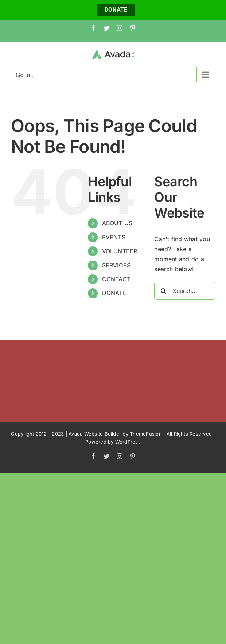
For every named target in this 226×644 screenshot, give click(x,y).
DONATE (116, 10)
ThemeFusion (146, 434)
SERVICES (116, 265)
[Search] (163, 291)
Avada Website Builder (95, 434)
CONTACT (116, 279)
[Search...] (185, 291)
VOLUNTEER (120, 251)
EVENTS (114, 237)
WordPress (128, 442)
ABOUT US (117, 223)
